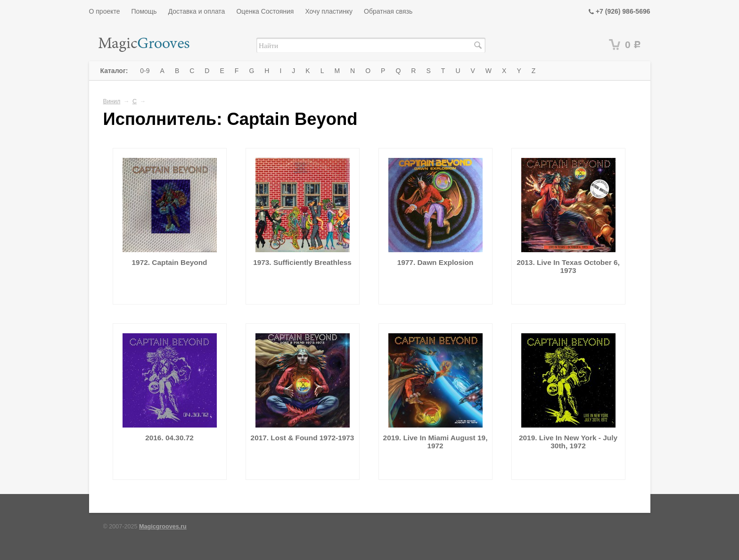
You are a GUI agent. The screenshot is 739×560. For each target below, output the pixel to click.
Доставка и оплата (197, 11)
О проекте (105, 11)
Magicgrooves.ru (163, 527)
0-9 (145, 71)
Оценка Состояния (265, 11)
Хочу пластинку (329, 11)
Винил (112, 101)
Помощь (144, 11)
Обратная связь (388, 11)
